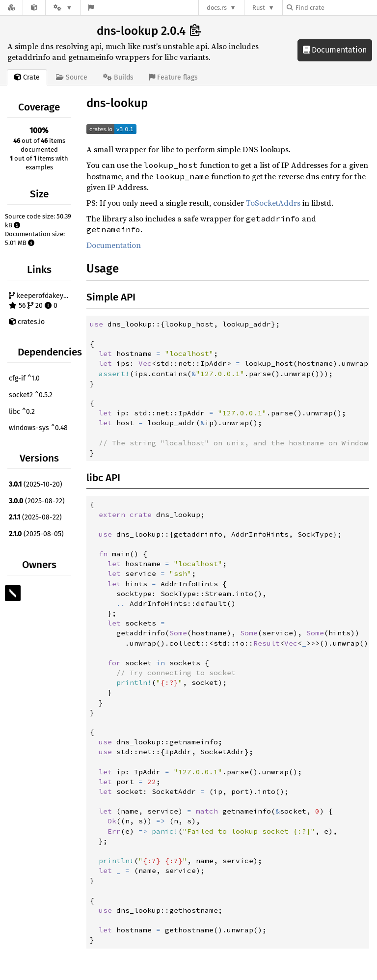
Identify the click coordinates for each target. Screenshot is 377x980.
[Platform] (63, 8)
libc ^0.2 (22, 412)
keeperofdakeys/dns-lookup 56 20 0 (41, 301)
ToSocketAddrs (273, 203)
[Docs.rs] (11, 8)
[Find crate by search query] (336, 8)
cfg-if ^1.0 (24, 378)
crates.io (27, 322)
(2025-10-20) (36, 484)
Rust (259, 8)
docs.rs (217, 8)
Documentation (335, 50)
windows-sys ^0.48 (38, 428)
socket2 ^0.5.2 (31, 395)
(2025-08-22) (37, 501)
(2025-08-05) (36, 534)
